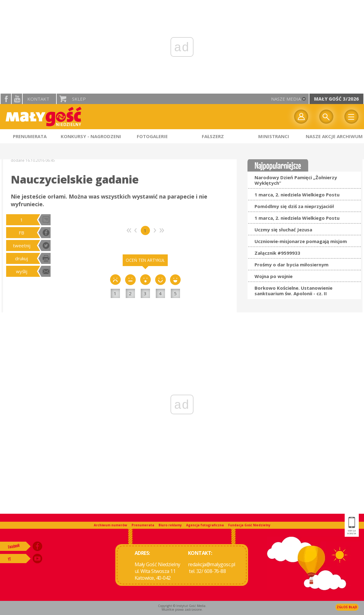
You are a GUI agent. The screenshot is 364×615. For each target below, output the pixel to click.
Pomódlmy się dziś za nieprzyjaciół (294, 206)
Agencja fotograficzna (205, 525)
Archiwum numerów (111, 525)
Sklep (79, 99)
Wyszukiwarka (326, 117)
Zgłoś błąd (347, 607)
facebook (6, 99)
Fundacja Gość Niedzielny (249, 525)
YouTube (17, 99)
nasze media (286, 99)
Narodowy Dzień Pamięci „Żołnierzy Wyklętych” (296, 180)
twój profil (301, 117)
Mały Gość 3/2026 (336, 99)
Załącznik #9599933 (277, 253)
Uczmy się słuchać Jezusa (283, 230)
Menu (351, 117)
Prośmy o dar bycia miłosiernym (291, 265)
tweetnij (22, 246)
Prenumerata (143, 525)
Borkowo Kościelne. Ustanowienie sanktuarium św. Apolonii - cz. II (293, 291)
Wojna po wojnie (274, 276)
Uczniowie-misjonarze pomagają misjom (301, 241)
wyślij (22, 271)
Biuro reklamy (170, 525)
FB (21, 233)
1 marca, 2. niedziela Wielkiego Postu (297, 195)
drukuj (21, 258)
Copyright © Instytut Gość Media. (182, 606)
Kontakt (38, 99)
